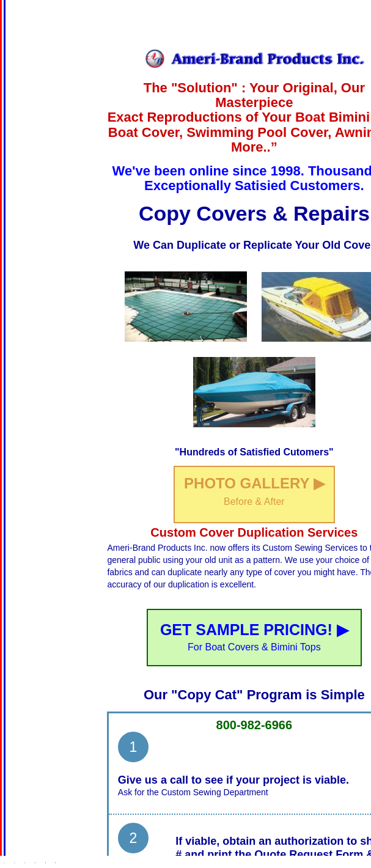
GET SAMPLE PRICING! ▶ (254, 637)
